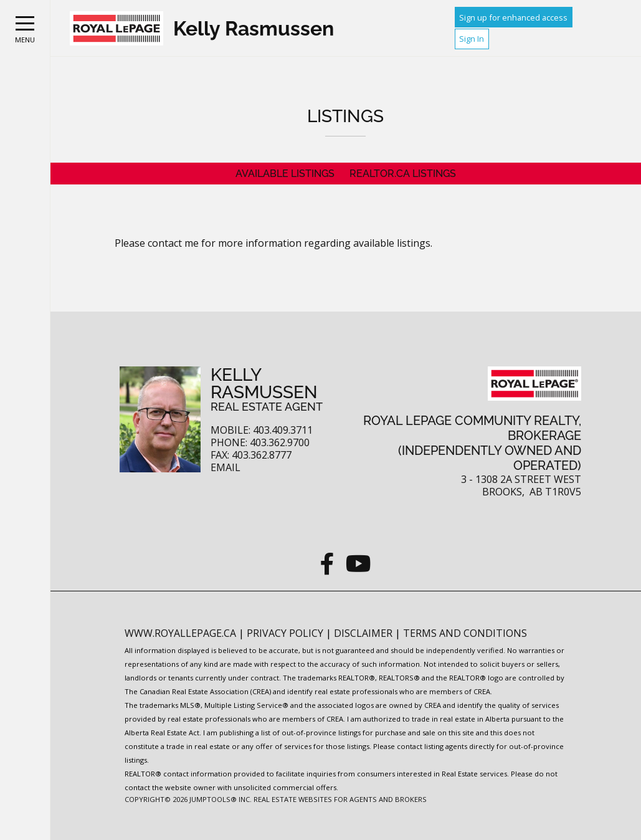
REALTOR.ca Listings (403, 174)
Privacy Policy (286, 633)
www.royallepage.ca (180, 633)
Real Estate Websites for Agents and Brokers (340, 799)
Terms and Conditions (465, 633)
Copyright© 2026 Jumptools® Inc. (188, 799)
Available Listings (285, 174)
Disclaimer (364, 633)
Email (226, 468)
